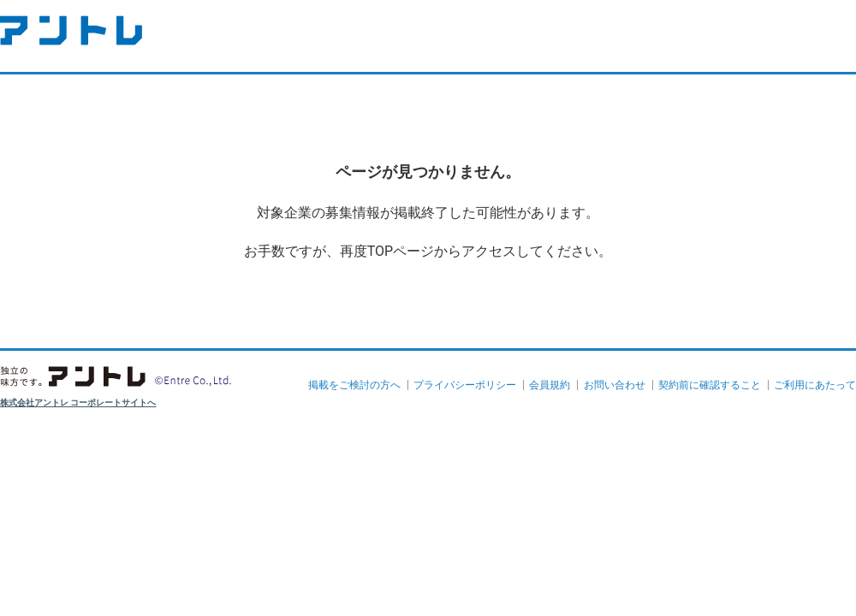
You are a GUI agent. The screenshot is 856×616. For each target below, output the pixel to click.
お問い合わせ (615, 385)
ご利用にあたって (815, 385)
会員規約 (550, 385)
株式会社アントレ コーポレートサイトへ (78, 403)
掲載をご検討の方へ (354, 385)
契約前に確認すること (710, 385)
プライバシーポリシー (465, 385)
